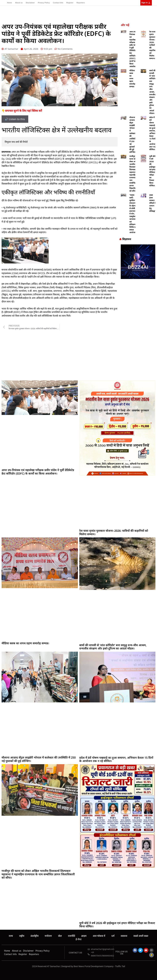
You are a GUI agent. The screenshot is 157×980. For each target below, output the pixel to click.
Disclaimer (30, 3)
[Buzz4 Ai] (138, 278)
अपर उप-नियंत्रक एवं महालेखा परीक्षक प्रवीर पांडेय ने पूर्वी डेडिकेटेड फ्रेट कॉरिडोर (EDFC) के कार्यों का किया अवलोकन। (133, 49)
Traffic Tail (120, 966)
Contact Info (58, 3)
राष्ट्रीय (22, 936)
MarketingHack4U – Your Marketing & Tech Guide (79, 969)
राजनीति (72, 936)
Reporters (81, 3)
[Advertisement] (78, 355)
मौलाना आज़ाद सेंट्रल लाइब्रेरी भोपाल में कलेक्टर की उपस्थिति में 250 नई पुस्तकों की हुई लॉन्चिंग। (39, 759)
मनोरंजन (48, 936)
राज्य (11, 936)
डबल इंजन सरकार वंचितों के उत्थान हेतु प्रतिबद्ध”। (153, 203)
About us (19, 3)
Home (9, 3)
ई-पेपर (79, 940)
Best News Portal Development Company (94, 966)
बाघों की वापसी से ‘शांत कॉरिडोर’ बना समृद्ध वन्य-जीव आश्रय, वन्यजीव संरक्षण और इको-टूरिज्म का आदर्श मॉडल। (153, 92)
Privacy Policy (44, 3)
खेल (60, 936)
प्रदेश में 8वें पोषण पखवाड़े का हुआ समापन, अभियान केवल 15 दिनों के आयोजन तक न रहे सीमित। (153, 133)
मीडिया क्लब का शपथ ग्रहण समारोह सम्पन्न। (132, 79)
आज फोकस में (99, 936)
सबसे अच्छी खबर (141, 936)
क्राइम (84, 936)
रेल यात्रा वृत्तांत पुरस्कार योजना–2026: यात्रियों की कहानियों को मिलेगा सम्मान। (153, 45)
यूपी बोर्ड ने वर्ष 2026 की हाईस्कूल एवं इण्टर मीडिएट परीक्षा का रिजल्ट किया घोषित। (153, 171)
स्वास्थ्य (124, 936)
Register (70, 3)
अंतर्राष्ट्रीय (34, 936)
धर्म (113, 936)
